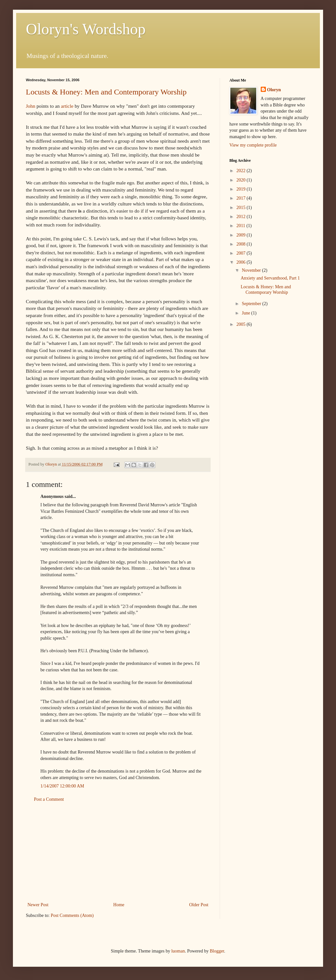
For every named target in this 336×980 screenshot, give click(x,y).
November (252, 270)
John (31, 106)
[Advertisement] (118, 852)
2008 (242, 244)
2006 (242, 262)
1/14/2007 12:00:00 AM (62, 786)
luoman (178, 951)
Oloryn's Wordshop (86, 29)
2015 (242, 208)
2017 (242, 198)
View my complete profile (253, 145)
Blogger (217, 951)
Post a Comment (49, 799)
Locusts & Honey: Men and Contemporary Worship (106, 92)
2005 (242, 324)
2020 (242, 180)
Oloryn (274, 90)
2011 (241, 226)
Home (119, 905)
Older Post (199, 905)
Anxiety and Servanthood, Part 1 (270, 278)
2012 (242, 217)
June (246, 313)
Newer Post (38, 905)
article (67, 106)
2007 (242, 253)
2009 (242, 235)
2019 (242, 189)
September (252, 304)
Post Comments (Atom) (72, 915)
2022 (242, 171)
